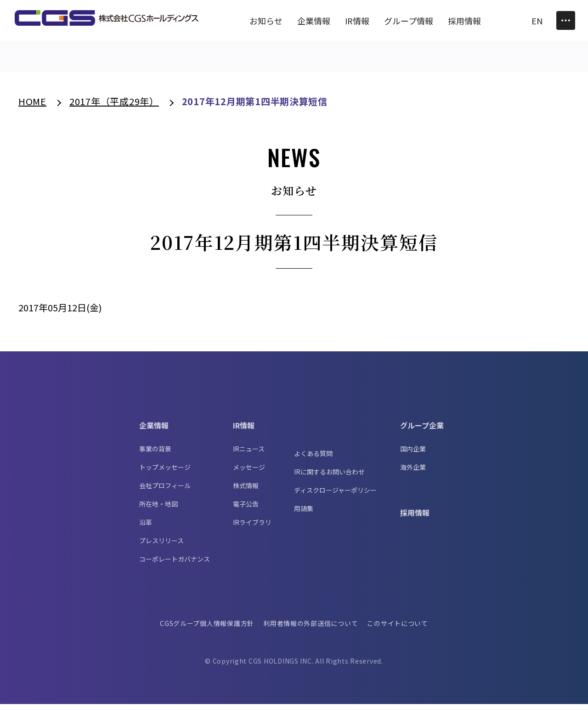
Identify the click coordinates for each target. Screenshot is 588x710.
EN (537, 21)
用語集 (304, 514)
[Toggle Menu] (566, 20)
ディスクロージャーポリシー (335, 496)
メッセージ (249, 473)
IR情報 (244, 431)
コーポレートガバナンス (175, 565)
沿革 (146, 528)
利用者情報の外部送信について (311, 629)
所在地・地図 (158, 510)
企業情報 (154, 431)
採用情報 (415, 518)
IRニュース (249, 455)
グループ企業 (422, 431)
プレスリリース (161, 547)
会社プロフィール (165, 491)
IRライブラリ (252, 528)
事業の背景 (155, 455)
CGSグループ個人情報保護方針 (206, 629)
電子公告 (246, 510)
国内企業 (413, 455)
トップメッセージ (165, 473)
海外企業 (413, 473)
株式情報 (246, 491)
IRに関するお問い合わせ (329, 478)
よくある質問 (313, 459)
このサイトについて (399, 629)
